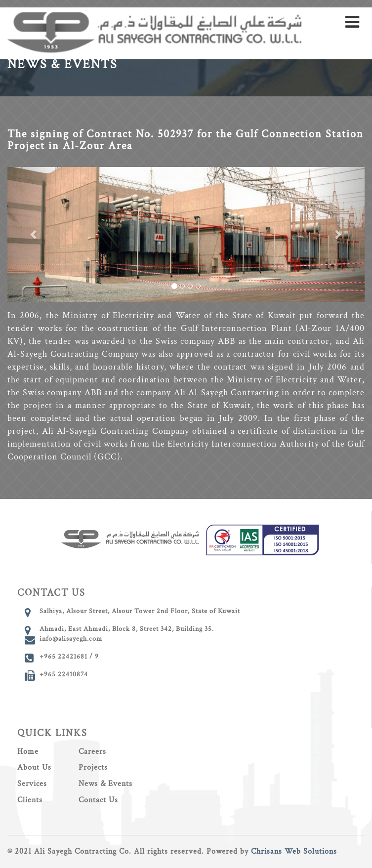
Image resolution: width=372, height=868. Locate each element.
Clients (30, 800)
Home (28, 752)
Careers (92, 752)
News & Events (105, 784)
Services (32, 784)
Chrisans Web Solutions (294, 851)
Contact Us (98, 800)
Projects (93, 767)
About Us (34, 767)
